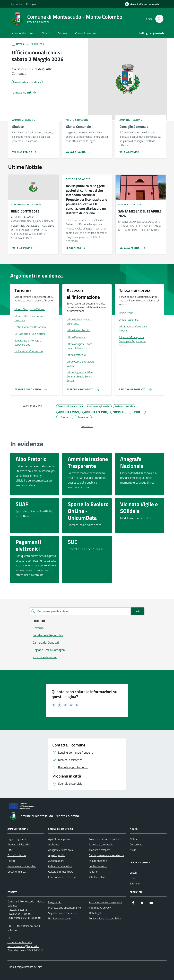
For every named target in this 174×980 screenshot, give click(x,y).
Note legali (95, 913)
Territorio (135, 883)
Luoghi (134, 873)
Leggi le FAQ (55, 902)
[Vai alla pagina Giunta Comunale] (79, 151)
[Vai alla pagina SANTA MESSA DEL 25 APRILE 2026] (131, 247)
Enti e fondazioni (17, 855)
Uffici (10, 850)
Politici (11, 861)
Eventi (133, 878)
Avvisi (133, 850)
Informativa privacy (100, 908)
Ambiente (54, 844)
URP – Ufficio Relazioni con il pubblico (24, 928)
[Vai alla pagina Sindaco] (25, 151)
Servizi (63, 33)
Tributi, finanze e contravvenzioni (98, 863)
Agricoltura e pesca (59, 839)
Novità (46, 33)
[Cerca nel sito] (159, 19)
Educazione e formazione (62, 877)
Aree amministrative (19, 844)
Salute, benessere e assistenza (106, 855)
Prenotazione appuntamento (64, 908)
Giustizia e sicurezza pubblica (105, 839)
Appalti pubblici (57, 855)
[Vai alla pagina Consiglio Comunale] (132, 151)
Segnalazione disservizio (62, 913)
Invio (138, 611)
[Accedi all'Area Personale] (142, 4)
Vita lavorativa (97, 877)
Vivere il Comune (86, 33)
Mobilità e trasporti (100, 850)
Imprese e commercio (101, 844)
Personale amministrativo (22, 866)
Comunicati (136, 844)
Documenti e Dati (17, 872)
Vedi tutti (87, 426)
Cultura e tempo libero (61, 872)
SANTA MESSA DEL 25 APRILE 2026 (140, 214)
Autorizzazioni (56, 861)
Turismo (93, 872)
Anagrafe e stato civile (61, 850)
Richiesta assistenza (60, 918)
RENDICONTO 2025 (25, 211)
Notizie (134, 839)
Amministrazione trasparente (106, 902)
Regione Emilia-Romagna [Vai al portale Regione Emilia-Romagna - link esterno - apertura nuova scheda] (23, 4)
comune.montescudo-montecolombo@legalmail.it (23, 944)
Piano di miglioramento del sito (25, 967)
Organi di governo (17, 839)
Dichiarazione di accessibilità (105, 918)
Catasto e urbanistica (60, 866)
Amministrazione (23, 33)
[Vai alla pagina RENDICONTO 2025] (24, 247)
